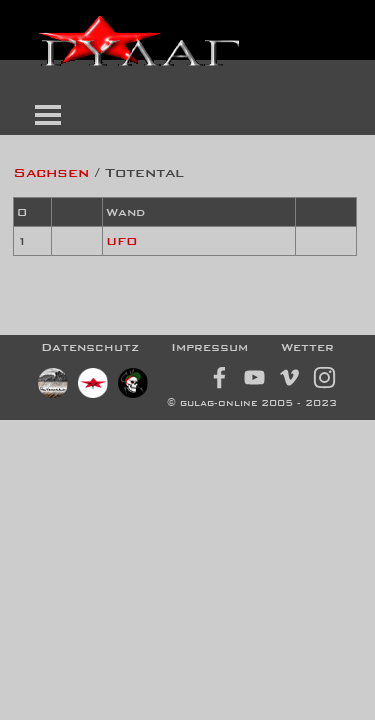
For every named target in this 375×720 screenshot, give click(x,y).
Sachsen (51, 172)
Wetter (307, 347)
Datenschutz (90, 347)
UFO (122, 241)
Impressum (209, 347)
